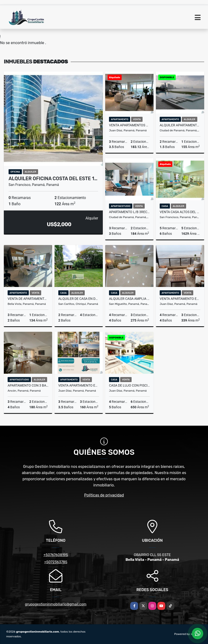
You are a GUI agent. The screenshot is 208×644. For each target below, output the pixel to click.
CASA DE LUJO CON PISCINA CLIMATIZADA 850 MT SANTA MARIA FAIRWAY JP (129, 385)
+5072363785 (56, 562)
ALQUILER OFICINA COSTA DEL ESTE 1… (53, 179)
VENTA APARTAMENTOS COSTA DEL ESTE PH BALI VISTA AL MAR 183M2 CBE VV (129, 125)
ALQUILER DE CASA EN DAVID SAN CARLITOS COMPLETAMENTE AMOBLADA (79, 299)
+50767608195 (56, 555)
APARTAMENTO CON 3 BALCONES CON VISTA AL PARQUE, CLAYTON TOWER (28, 385)
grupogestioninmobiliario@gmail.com (56, 604)
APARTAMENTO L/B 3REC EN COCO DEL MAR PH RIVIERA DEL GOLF (129, 212)
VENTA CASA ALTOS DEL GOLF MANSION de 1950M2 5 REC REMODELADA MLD (180, 212)
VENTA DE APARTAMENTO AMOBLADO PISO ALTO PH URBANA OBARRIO (28, 299)
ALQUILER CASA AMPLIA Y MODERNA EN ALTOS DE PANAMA (129, 299)
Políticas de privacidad (104, 495)
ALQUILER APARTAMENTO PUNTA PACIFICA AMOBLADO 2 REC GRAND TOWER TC (180, 125)
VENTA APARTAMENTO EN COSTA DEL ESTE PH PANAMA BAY (180, 299)
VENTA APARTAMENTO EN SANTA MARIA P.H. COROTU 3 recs (79, 385)
